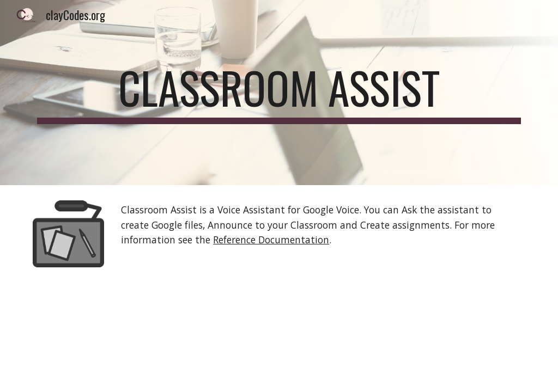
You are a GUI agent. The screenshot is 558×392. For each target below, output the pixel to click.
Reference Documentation (271, 240)
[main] (279, 93)
